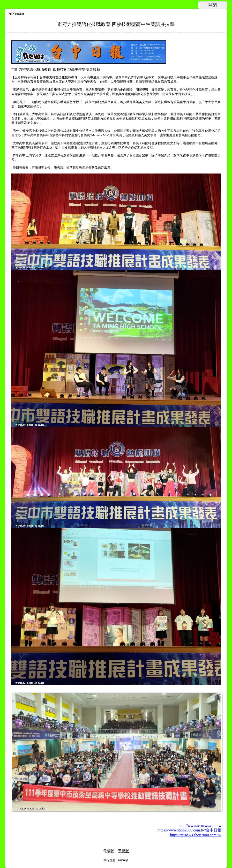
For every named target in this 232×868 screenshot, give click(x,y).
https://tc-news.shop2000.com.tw (196, 835)
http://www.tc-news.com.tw (200, 826)
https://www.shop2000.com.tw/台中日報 (189, 830)
